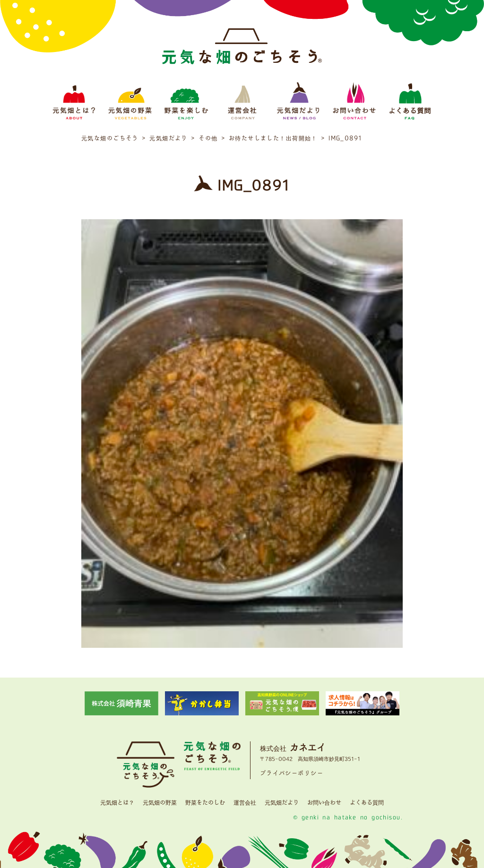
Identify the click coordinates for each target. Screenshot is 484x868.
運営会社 (245, 803)
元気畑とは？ (117, 803)
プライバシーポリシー (292, 773)
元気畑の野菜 (160, 803)
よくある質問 (367, 803)
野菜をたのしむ (205, 803)
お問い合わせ (324, 803)
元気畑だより (282, 803)
